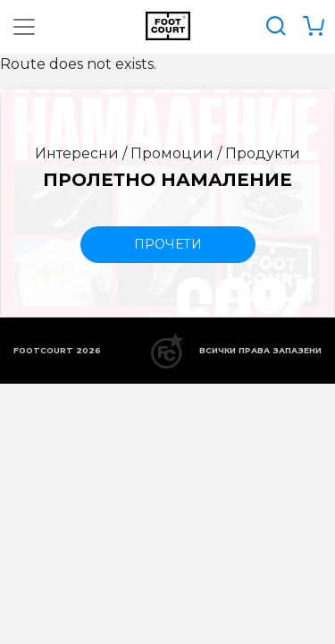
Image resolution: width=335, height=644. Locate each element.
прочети (168, 244)
